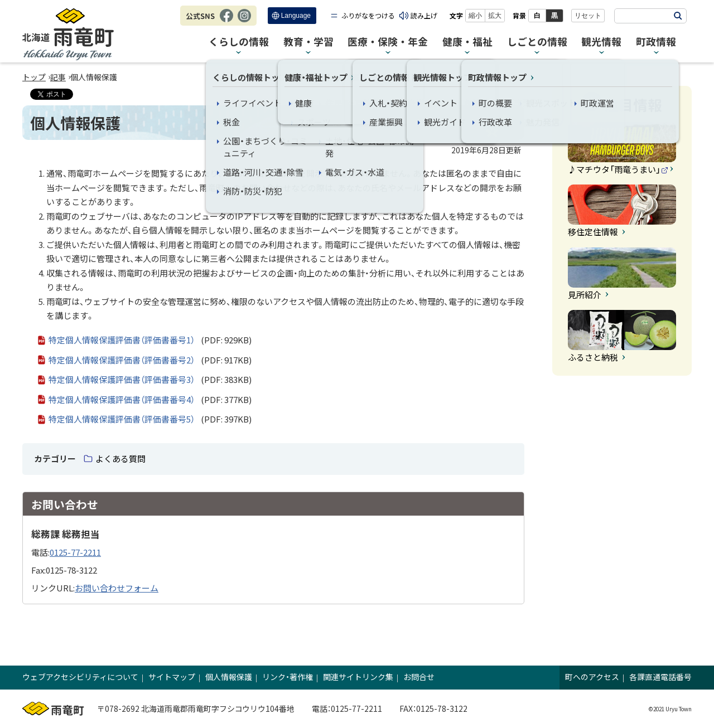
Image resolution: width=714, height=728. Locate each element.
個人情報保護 (229, 677)
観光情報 (601, 42)
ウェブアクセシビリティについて (80, 677)
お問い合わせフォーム (117, 588)
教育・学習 (308, 42)
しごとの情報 (537, 42)
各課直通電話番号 (660, 677)
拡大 (495, 16)
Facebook (226, 21)
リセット (588, 16)
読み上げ (424, 15)
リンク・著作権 (288, 677)
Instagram (244, 21)
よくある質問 (120, 458)
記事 (58, 77)
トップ (34, 77)
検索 (678, 16)
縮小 (475, 16)
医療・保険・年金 (388, 42)
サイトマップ (172, 677)
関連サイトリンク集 (358, 677)
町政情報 (656, 42)
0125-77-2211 (75, 552)
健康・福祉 (467, 42)
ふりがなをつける (368, 15)
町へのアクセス (592, 677)
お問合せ (419, 677)
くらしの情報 (239, 42)
